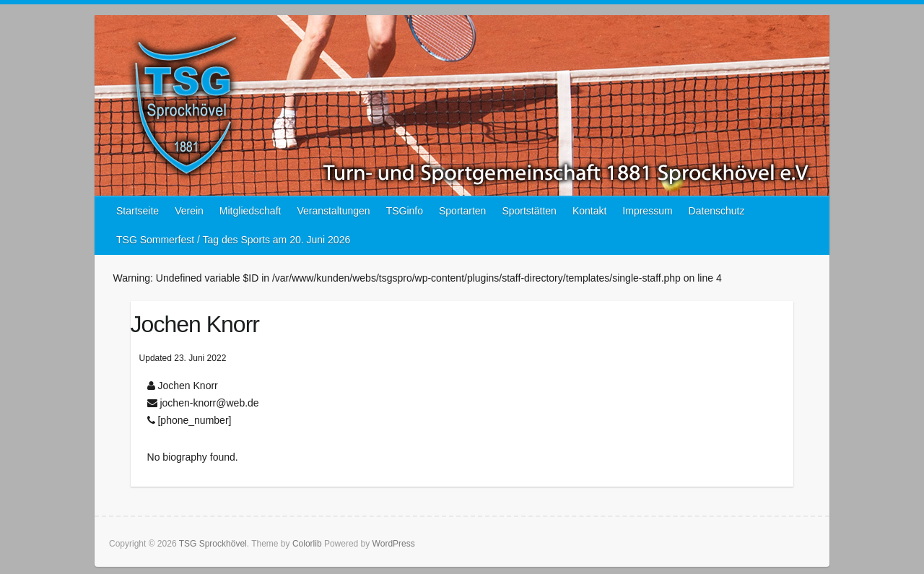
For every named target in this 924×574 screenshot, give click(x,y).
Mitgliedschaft (250, 211)
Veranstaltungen (333, 211)
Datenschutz (717, 211)
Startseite (138, 211)
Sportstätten (529, 211)
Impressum (647, 211)
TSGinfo (405, 211)
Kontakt (589, 211)
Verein (189, 211)
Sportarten (462, 211)
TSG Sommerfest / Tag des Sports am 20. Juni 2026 (233, 240)
